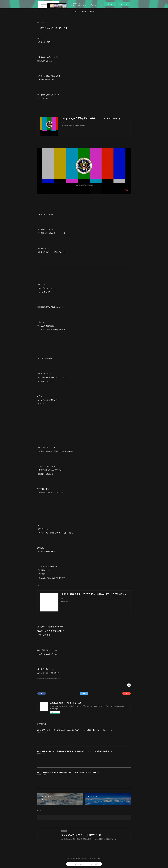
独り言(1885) (48, 679)
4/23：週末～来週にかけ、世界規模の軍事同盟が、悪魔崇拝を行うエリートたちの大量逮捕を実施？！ (75, 751)
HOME (75, 11)
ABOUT (93, 11)
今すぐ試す (110, 4)
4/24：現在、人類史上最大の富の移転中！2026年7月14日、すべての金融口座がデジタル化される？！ (75, 730)
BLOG (84, 11)
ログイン (124, 4)
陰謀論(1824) (41, 679)
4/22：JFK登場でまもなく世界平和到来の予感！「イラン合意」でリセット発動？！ (68, 772)
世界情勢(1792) (56, 679)
